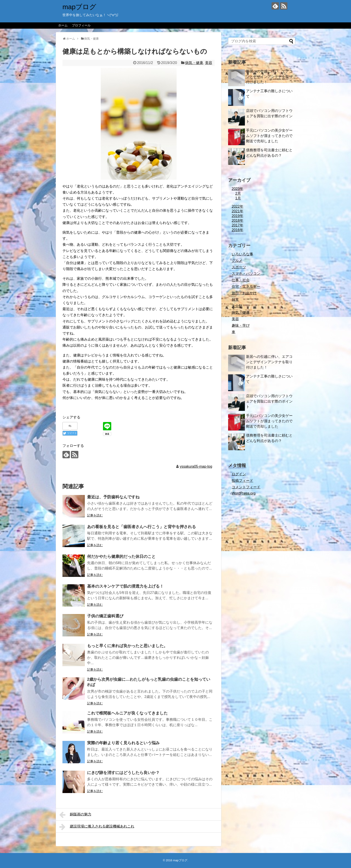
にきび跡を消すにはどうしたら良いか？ (123, 773)
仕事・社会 (241, 280)
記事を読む (95, 515)
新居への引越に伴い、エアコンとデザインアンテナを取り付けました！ (269, 77)
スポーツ (239, 267)
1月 (238, 198)
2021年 (238, 211)
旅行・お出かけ (244, 293)
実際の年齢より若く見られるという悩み (123, 743)
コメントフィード (246, 487)
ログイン (239, 474)
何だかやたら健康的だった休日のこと (121, 557)
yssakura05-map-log (196, 466)
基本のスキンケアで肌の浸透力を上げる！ (125, 586)
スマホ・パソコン (246, 274)
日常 (235, 300)
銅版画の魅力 (75, 815)
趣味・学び (241, 325)
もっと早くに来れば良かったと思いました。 (127, 646)
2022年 (238, 206)
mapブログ (79, 7)
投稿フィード (242, 481)
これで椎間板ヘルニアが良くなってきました (127, 713)
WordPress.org (244, 493)
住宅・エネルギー (246, 287)
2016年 (238, 230)
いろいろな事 (242, 254)
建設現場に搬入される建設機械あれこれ (97, 827)
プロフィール (81, 25)
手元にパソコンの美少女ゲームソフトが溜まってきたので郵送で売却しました (269, 136)
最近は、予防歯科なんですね (113, 497)
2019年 (238, 216)
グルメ (237, 261)
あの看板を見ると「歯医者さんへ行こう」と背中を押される (141, 527)
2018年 (238, 221)
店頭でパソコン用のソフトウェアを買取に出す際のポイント (269, 116)
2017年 (238, 225)
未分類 (237, 306)
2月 (238, 193)
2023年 (238, 189)
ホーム (63, 25)
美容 (209, 63)
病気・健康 (194, 63)
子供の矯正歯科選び (105, 616)
